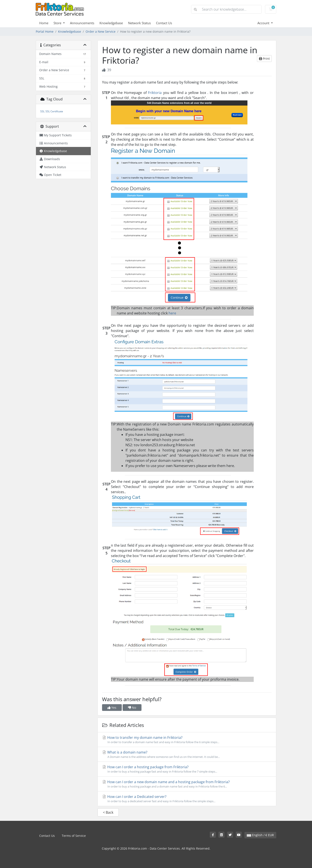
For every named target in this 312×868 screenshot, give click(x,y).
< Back (108, 812)
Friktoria (155, 93)
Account (264, 23)
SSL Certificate (54, 111)
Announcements (82, 23)
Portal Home (45, 31)
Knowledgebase (111, 23)
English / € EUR (260, 835)
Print (264, 59)
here (172, 313)
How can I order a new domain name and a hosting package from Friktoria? (187, 784)
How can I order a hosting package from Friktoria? (187, 769)
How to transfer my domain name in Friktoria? (187, 740)
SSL (42, 111)
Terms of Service (74, 836)
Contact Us (164, 23)
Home (44, 23)
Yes (112, 708)
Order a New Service (101, 31)
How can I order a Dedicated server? (187, 799)
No (132, 708)
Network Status (139, 23)
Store (58, 23)
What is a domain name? (187, 754)
